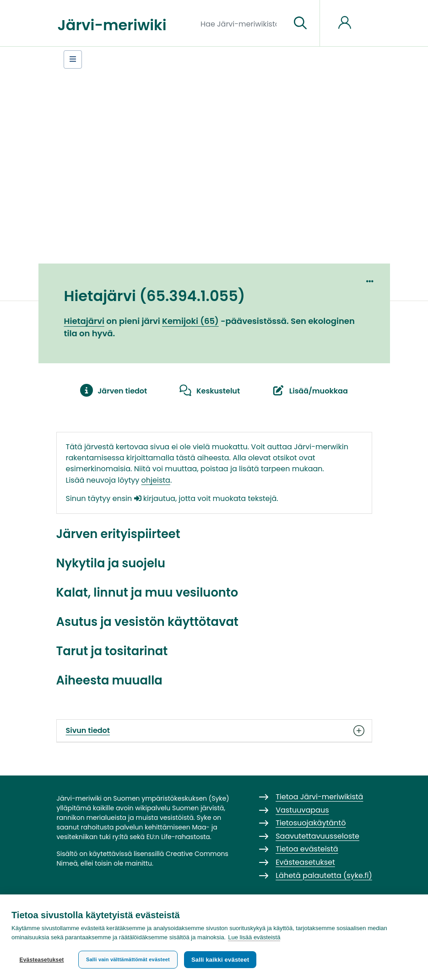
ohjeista (156, 480)
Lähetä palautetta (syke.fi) (324, 875)
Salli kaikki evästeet (220, 960)
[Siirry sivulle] (300, 23)
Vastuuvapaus (302, 810)
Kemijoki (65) (190, 321)
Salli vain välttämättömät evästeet (128, 959)
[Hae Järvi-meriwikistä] (242, 23)
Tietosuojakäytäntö (311, 823)
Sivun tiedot (214, 731)
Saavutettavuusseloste (317, 836)
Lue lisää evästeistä (254, 937)
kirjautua (155, 498)
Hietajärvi (84, 321)
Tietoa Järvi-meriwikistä (319, 797)
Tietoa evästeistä (307, 849)
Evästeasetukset (41, 960)
